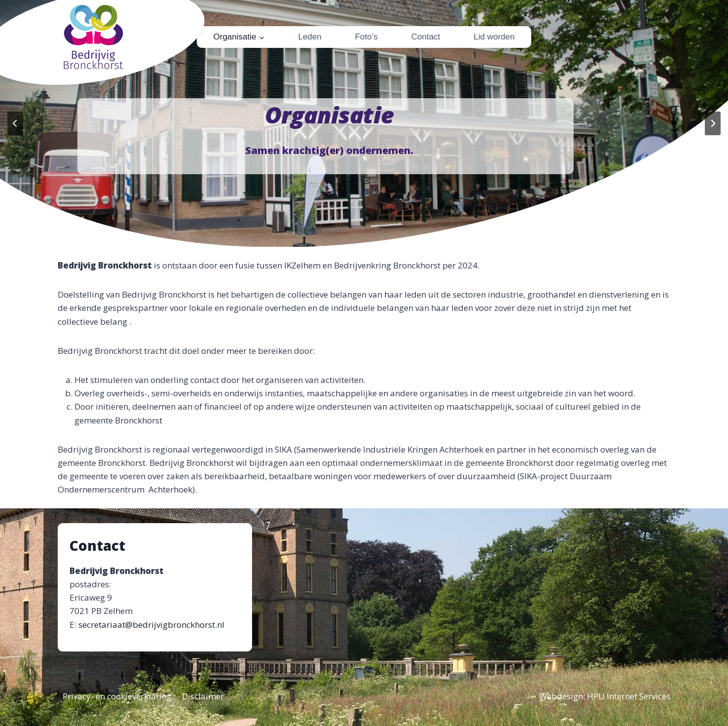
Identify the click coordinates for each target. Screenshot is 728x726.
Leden (309, 37)
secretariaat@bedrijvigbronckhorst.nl (151, 625)
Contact (426, 37)
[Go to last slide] (15, 123)
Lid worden (494, 37)
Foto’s (366, 37)
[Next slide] (713, 123)
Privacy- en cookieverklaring (117, 696)
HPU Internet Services (629, 696)
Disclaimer (203, 696)
